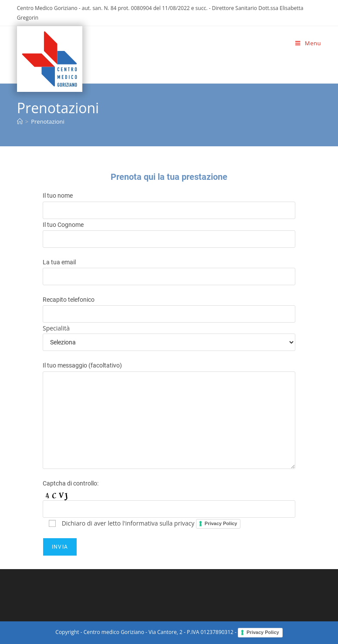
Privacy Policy (221, 523)
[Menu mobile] (308, 43)
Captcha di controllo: (71, 483)
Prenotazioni (48, 121)
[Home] (20, 121)
